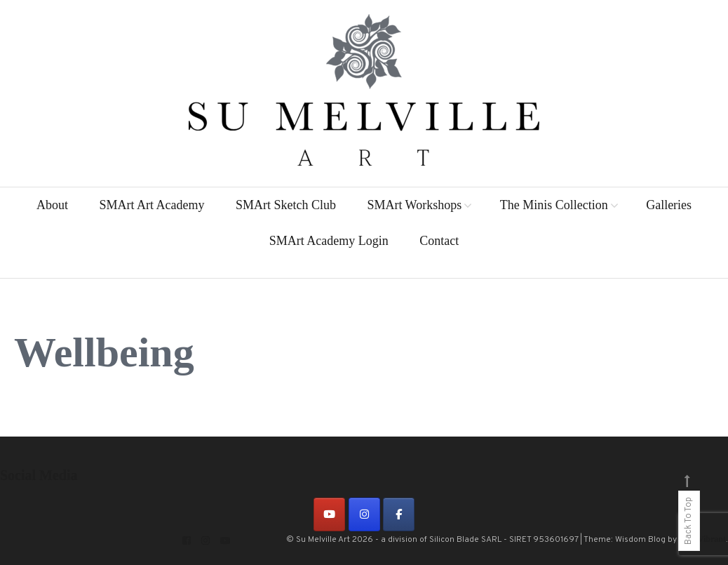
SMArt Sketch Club (286, 205)
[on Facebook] (399, 514)
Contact (439, 241)
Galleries (669, 205)
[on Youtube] (329, 514)
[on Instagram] (364, 514)
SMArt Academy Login (329, 241)
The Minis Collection (554, 205)
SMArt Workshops (414, 205)
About (52, 205)
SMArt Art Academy (151, 205)
